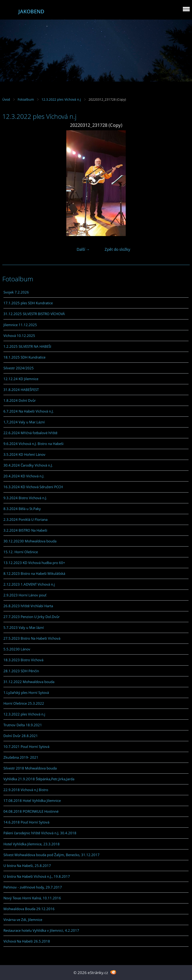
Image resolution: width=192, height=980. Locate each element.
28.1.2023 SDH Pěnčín (21, 671)
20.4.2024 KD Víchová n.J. (24, 476)
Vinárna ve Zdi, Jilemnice (23, 920)
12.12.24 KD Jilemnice (21, 379)
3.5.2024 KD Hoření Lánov (24, 454)
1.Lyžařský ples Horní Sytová (26, 692)
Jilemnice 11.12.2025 (20, 325)
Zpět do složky (117, 249)
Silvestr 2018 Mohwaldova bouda (30, 768)
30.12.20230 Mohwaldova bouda (30, 541)
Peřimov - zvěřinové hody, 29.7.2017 (33, 887)
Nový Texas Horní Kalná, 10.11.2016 (32, 898)
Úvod (6, 99)
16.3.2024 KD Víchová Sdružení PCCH (33, 487)
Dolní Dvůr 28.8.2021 (21, 736)
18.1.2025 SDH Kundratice (24, 357)
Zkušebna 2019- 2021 (21, 757)
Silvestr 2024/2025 (19, 368)
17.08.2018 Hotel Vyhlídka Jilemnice (32, 801)
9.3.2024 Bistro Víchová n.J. (25, 498)
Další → (83, 249)
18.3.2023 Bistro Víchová (23, 660)
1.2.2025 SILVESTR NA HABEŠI (27, 346)
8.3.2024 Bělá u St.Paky (22, 509)
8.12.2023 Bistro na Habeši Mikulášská (34, 573)
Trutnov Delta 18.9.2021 (23, 725)
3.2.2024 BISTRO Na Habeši (25, 530)
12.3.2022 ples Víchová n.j (61, 99)
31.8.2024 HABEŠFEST (21, 390)
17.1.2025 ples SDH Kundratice (28, 303)
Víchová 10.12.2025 (19, 336)
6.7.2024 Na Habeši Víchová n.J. (29, 411)
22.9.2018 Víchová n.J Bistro (26, 790)
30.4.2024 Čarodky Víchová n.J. (28, 465)
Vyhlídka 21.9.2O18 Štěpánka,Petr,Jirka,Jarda (39, 779)
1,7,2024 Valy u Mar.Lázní (24, 422)
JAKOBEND (31, 11)
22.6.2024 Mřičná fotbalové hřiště (30, 433)
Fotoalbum (26, 99)
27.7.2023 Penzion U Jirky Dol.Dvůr (32, 617)
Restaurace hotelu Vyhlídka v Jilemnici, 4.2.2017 (41, 930)
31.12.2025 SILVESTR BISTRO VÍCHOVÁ (34, 314)
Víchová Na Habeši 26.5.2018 (27, 941)
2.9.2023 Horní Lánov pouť (25, 595)
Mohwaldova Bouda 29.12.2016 (29, 909)
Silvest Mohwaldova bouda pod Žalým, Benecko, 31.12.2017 (51, 855)
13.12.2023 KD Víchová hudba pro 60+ (34, 563)
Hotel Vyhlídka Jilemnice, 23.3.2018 (32, 844)
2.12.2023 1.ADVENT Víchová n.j (29, 584)
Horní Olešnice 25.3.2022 (24, 703)
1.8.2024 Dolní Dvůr (20, 400)
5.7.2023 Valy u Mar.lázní (24, 627)
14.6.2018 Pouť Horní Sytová (26, 822)
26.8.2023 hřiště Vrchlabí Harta (28, 606)
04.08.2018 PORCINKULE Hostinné (31, 811)
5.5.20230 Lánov (17, 649)
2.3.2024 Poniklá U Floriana (25, 519)
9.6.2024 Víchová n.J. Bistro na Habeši (33, 444)
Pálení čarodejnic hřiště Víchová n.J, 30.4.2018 (40, 833)
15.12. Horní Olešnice (21, 552)
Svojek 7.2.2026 (16, 292)
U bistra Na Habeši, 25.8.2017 (27, 866)
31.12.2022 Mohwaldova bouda (29, 682)
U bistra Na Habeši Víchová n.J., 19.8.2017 (37, 876)
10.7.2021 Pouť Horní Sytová (26, 746)
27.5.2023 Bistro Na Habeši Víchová (32, 638)
